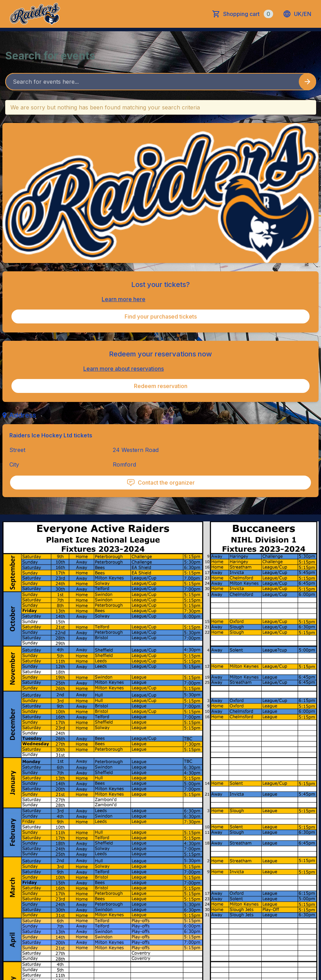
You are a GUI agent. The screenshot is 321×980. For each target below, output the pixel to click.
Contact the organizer (161, 483)
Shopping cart (248, 14)
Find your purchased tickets (161, 316)
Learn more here (124, 299)
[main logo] (35, 14)
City (14, 464)
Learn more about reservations (124, 369)
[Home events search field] (161, 82)
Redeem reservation (161, 386)
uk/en (297, 14)
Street (17, 450)
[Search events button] (307, 82)
